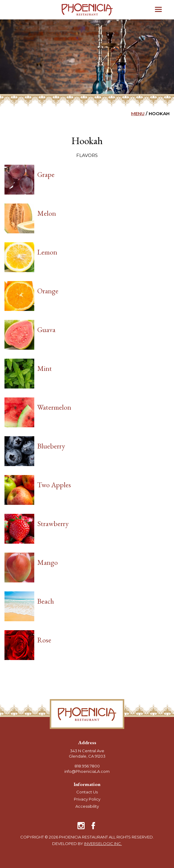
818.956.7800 (87, 766)
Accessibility (87, 806)
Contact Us (87, 792)
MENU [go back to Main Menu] (138, 114)
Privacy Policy (87, 799)
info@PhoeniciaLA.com (87, 771)
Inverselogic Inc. (103, 844)
